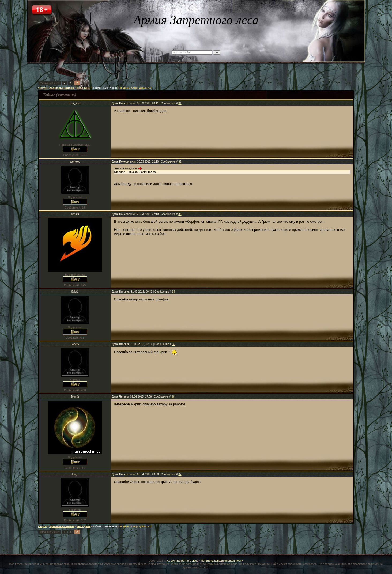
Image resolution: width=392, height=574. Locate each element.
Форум (42, 88)
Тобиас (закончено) (105, 88)
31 (180, 103)
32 (180, 162)
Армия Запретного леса (182, 561)
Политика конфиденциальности (222, 561)
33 (180, 214)
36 (173, 397)
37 (180, 474)
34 (174, 292)
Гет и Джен (84, 88)
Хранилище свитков (62, 88)
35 (174, 344)
